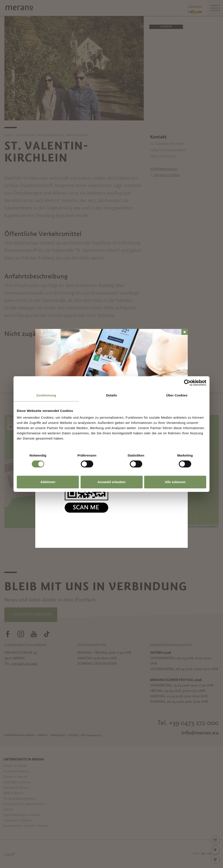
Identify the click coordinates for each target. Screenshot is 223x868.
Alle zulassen (175, 482)
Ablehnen (48, 482)
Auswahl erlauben (111, 482)
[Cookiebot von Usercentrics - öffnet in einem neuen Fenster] (187, 383)
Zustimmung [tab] (46, 395)
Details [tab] (111, 395)
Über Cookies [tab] (177, 395)
